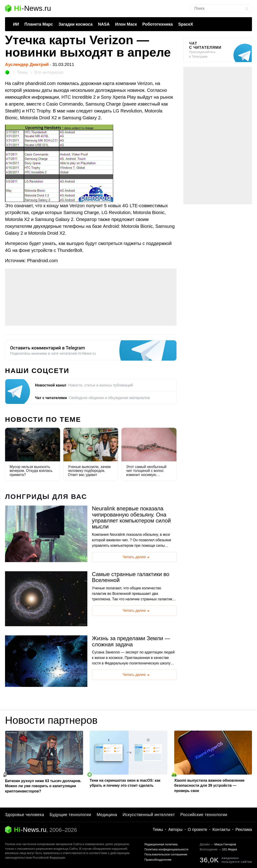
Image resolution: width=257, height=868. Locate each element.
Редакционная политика (161, 844)
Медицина (107, 815)
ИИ (16, 24)
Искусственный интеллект (149, 815)
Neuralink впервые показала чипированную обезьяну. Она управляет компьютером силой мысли (131, 518)
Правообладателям (158, 860)
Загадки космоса (76, 24)
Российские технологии (204, 815)
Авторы (175, 830)
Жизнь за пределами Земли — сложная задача (131, 641)
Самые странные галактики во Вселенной (131, 577)
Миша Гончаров (225, 844)
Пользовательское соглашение (166, 854)
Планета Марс (39, 24)
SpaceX (186, 24)
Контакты (221, 830)
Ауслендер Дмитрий (27, 64)
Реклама (244, 830)
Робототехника (158, 24)
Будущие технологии (70, 815)
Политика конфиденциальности (166, 849)
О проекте (197, 830)
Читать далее (137, 557)
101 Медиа (229, 849)
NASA (104, 24)
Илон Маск (126, 24)
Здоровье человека (25, 815)
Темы (158, 830)
